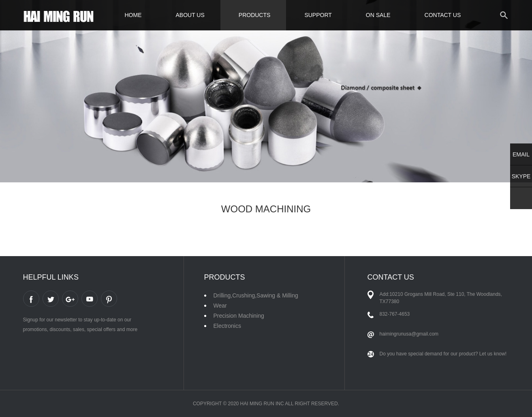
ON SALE (378, 15)
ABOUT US (190, 15)
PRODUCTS (255, 15)
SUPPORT (318, 15)
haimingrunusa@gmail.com (409, 334)
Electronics (227, 326)
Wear (220, 306)
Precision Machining (239, 316)
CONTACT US (443, 15)
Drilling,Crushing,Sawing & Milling (256, 295)
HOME (133, 15)
